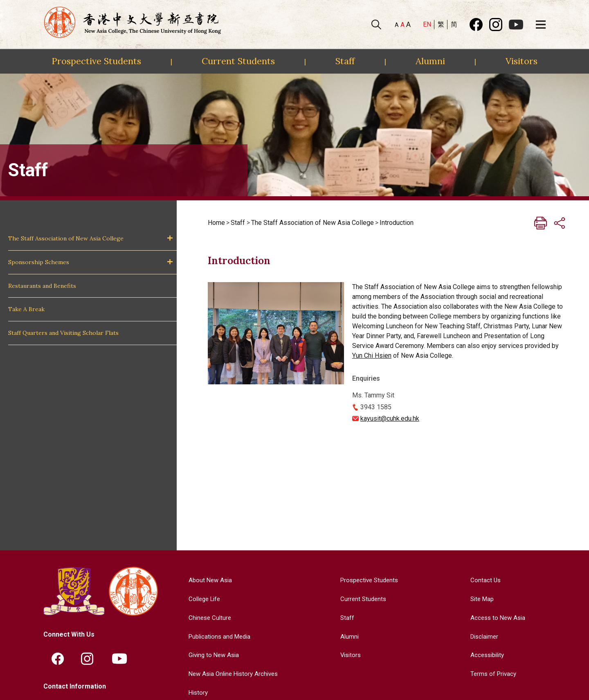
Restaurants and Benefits (42, 286)
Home (216, 223)
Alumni (430, 61)
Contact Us (483, 580)
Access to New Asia (497, 617)
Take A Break (26, 309)
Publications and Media (218, 636)
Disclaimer (483, 636)
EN (427, 24)
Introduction (397, 223)
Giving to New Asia (211, 654)
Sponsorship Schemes (39, 262)
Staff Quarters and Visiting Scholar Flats (63, 333)
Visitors (522, 61)
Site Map (481, 599)
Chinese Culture (207, 617)
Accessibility (487, 654)
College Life (202, 599)
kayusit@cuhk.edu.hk (390, 418)
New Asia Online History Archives (233, 673)
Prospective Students (96, 61)
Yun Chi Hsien (372, 356)
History (195, 692)
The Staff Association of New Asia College (66, 238)
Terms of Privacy (492, 673)
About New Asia (207, 580)
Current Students (238, 61)
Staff (345, 61)
